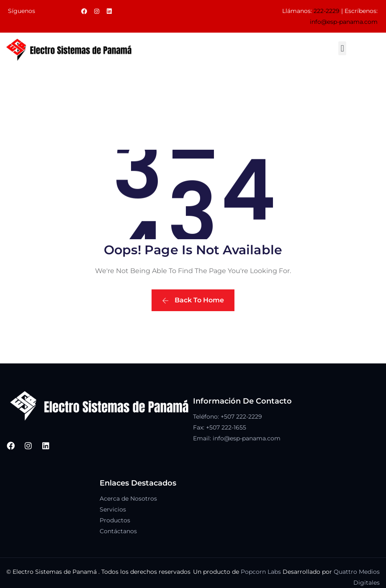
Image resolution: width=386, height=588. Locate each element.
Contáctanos (118, 531)
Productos (115, 520)
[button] (342, 48)
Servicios (113, 509)
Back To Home (193, 300)
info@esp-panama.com (344, 22)
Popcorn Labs (261, 572)
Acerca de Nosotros (128, 499)
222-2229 (327, 11)
